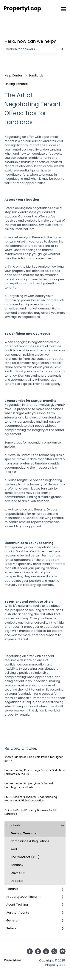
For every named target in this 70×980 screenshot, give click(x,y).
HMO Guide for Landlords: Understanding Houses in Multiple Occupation (31, 799)
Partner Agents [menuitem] (18, 913)
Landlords (36, 75)
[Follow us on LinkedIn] (38, 951)
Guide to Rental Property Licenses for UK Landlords (31, 812)
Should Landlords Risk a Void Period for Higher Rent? (34, 759)
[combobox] (31, 49)
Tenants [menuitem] (12, 889)
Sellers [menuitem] (11, 928)
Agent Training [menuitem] (17, 905)
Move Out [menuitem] (18, 873)
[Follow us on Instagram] (46, 951)
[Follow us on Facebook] (30, 951)
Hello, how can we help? (30, 41)
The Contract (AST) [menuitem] (25, 857)
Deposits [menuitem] (17, 881)
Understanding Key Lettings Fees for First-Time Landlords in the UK (35, 772)
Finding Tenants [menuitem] (24, 833)
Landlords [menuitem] (13, 825)
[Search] (62, 49)
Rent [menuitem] (14, 849)
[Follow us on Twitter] (54, 951)
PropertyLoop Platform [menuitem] (23, 897)
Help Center (13, 75)
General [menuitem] (12, 920)
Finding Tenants (16, 84)
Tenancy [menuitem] (17, 865)
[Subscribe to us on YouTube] (63, 951)
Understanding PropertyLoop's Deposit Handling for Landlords (29, 785)
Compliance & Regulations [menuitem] (30, 841)
